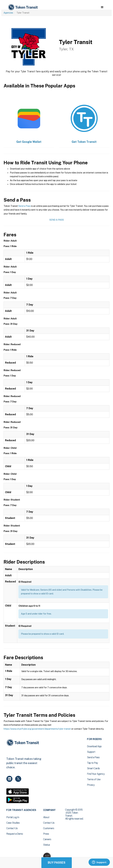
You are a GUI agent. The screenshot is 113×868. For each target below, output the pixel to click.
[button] (102, 7)
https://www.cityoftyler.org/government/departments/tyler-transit (37, 729)
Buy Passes (57, 863)
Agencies (8, 13)
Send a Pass (25, 206)
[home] (23, 7)
